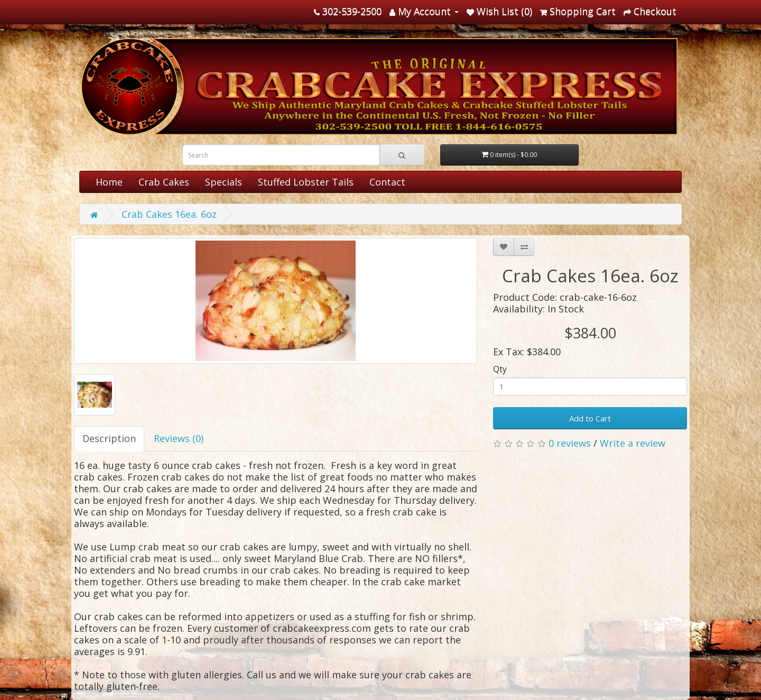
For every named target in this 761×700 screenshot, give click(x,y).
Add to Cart (590, 418)
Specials (224, 182)
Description (109, 438)
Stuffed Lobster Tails (306, 182)
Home (109, 182)
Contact (387, 182)
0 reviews (570, 443)
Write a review (633, 443)
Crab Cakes (164, 182)
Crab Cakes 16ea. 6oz (169, 214)
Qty (500, 369)
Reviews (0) (179, 438)
